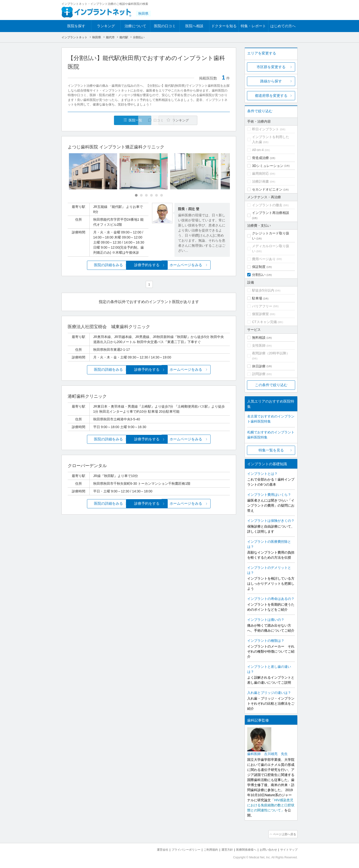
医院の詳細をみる (95, 265)
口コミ (151, 120)
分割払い (259, 275)
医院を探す (76, 26)
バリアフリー (262, 306)
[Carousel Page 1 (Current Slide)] (136, 195)
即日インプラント (266, 129)
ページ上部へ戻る (284, 834)
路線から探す (271, 81)
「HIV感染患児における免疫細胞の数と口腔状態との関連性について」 (271, 805)
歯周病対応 (260, 173)
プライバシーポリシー (178, 849)
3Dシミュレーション (268, 166)
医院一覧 (101, 120)
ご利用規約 (205, 849)
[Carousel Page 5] (156, 195)
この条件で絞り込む (271, 385)
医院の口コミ (165, 26)
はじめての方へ (283, 26)
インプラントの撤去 (267, 205)
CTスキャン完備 (264, 322)
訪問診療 (259, 374)
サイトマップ (288, 849)
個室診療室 (260, 314)
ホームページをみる (203, 265)
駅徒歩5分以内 (263, 290)
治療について (135, 26)
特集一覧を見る (271, 450)
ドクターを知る (224, 26)
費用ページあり (264, 259)
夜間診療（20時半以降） (271, 353)
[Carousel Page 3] (146, 195)
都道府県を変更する (271, 96)
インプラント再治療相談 (271, 213)
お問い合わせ (266, 849)
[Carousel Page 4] (151, 195)
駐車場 (257, 298)
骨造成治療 (260, 158)
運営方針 (222, 849)
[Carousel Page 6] (162, 195)
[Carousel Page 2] (141, 195)
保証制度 (259, 267)
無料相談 (259, 338)
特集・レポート (253, 26)
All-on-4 (258, 150)
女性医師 (259, 345)
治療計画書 (260, 181)
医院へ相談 (194, 26)
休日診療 (259, 366)
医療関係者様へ (243, 849)
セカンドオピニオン (267, 189)
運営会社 (153, 849)
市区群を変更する (271, 67)
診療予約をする (149, 265)
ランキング (106, 26)
